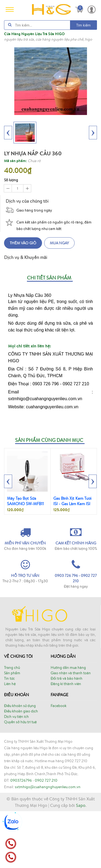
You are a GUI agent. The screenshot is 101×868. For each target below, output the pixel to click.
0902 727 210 (46, 780)
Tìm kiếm (83, 25)
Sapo (81, 805)
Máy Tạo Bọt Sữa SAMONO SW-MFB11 (25, 501)
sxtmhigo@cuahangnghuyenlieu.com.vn (48, 787)
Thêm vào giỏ (23, 243)
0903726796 (21, 780)
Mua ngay (59, 243)
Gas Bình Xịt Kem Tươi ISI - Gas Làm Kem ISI (72, 501)
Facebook (59, 706)
